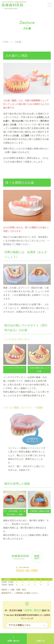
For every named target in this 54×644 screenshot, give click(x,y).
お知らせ (40, 639)
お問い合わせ (13, 639)
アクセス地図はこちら (20, 625)
